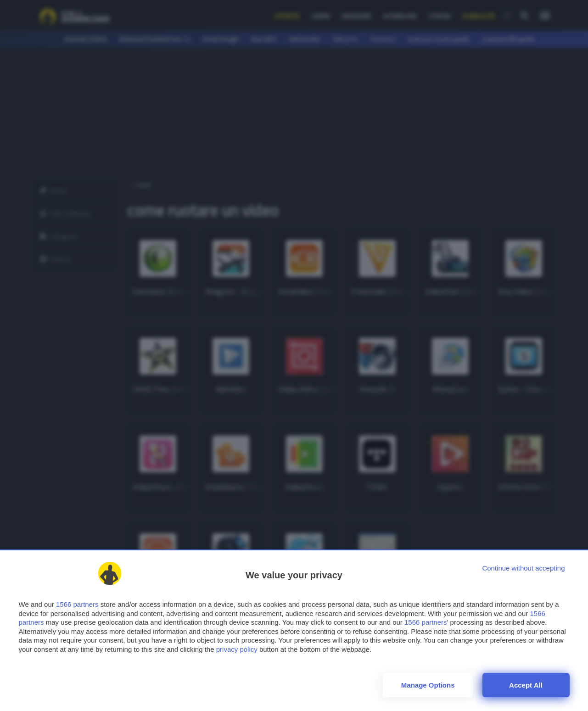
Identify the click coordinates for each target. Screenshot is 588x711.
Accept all (526, 685)
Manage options (428, 685)
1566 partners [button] (77, 604)
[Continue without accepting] (523, 568)
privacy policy (237, 649)
